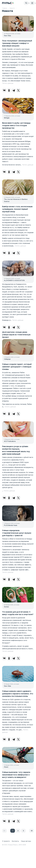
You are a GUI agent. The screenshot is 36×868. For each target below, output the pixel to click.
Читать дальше (8, 83)
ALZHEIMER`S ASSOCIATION (14, 280)
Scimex (6, 607)
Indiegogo (7, 359)
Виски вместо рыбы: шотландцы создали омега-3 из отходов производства (16, 126)
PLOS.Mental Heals (11, 525)
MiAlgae (7, 118)
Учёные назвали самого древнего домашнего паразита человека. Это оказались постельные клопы (18, 694)
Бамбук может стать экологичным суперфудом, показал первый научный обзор (17, 209)
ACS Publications (10, 441)
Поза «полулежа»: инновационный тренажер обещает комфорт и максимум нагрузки (17, 43)
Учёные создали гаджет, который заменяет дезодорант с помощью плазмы (17, 367)
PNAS (6, 767)
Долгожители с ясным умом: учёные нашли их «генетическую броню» (16, 335)
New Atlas (7, 36)
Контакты (15, 841)
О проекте (6, 841)
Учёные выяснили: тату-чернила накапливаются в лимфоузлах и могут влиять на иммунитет (16, 775)
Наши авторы (26, 841)
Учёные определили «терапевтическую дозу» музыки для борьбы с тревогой (17, 533)
